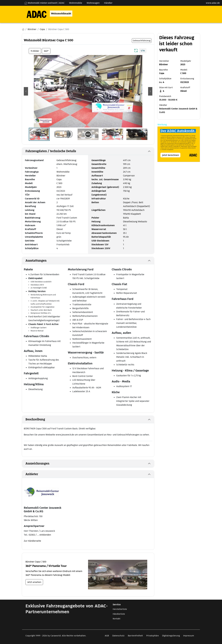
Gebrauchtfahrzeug (66, 160)
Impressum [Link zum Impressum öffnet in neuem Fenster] (189, 636)
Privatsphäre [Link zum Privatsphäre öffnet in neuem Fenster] (152, 636)
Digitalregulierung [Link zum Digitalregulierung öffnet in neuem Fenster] (171, 636)
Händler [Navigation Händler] (108, 3)
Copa (59, 179)
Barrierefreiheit (135, 636)
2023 (59, 187)
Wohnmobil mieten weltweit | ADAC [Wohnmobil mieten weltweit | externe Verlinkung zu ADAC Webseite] (44, 3)
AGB (107, 636)
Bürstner (61, 176)
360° (46, 51)
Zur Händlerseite (32, 541)
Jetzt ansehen (34, 582)
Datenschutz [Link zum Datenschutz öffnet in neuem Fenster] (118, 636)
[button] (26, 91)
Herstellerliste (120, 609)
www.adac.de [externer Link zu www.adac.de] (213, 3)
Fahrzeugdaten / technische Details (51, 151)
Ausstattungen (36, 261)
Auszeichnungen (37, 464)
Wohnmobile (63, 172)
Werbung (162, 125)
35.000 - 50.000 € (168, 100)
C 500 (59, 183)
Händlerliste (119, 614)
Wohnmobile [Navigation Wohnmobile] (76, 3)
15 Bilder (35, 51)
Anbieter (32, 474)
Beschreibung (35, 419)
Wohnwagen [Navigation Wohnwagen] (93, 3)
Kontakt (117, 619)
